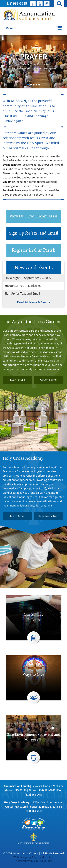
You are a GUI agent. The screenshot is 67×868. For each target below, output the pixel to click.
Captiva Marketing (43, 857)
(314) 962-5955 (16, 3)
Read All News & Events (34, 302)
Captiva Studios (43, 861)
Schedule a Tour (49, 516)
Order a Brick (49, 380)
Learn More (17, 380)
